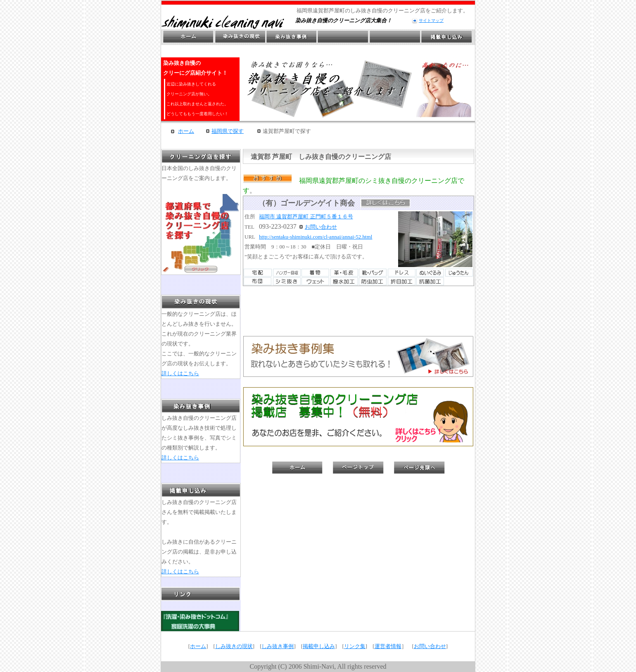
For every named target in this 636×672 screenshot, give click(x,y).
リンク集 (355, 646)
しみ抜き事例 (278, 646)
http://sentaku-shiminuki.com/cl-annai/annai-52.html (316, 237)
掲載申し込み (319, 646)
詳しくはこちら (180, 373)
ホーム (186, 131)
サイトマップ (431, 20)
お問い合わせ (321, 227)
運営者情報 (388, 646)
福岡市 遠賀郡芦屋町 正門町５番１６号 (306, 217)
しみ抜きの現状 (234, 646)
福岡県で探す (228, 131)
